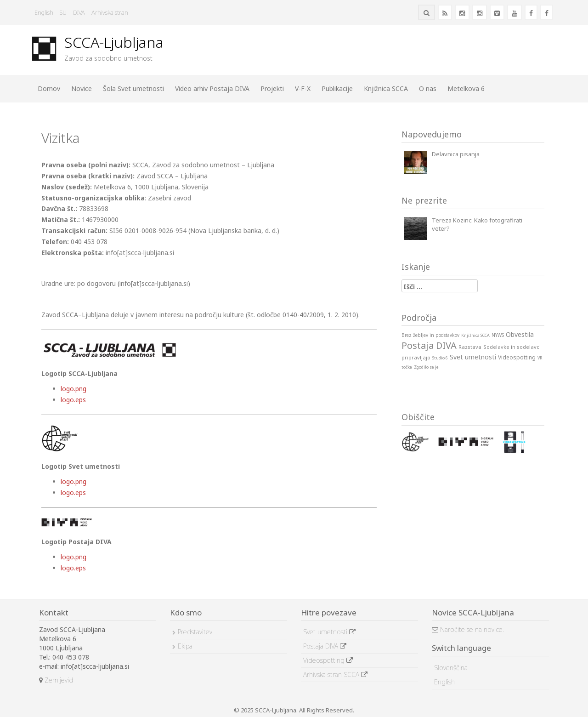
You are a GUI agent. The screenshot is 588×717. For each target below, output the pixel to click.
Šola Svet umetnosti (133, 88)
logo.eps (73, 400)
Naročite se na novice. (468, 629)
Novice (82, 88)
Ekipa (185, 646)
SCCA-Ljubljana (114, 42)
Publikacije (337, 88)
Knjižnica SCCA (386, 88)
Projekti (272, 88)
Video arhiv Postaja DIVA (212, 88)
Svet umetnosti (329, 632)
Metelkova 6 (466, 88)
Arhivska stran (110, 12)
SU (63, 12)
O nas (428, 88)
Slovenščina (451, 668)
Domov (49, 88)
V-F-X (303, 88)
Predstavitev (195, 632)
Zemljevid (56, 680)
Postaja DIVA (325, 646)
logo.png (73, 389)
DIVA (79, 12)
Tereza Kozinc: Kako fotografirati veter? (477, 225)
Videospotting (328, 660)
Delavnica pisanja (456, 154)
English (44, 12)
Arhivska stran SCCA (335, 674)
